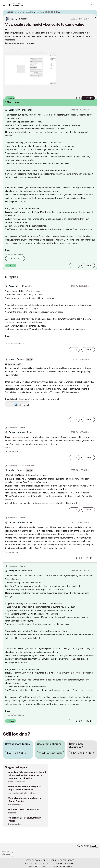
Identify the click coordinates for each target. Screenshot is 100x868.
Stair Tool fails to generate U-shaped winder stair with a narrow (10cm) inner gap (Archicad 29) (27, 775)
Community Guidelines (64, 863)
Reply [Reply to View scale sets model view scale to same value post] (90, 98)
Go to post (16, 258)
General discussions (17, 782)
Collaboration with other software (22, 793)
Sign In (96, 5)
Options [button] (93, 12)
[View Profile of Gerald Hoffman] (17, 432)
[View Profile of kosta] (14, 19)
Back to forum (15, 753)
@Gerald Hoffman (15, 475)
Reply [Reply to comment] (90, 266)
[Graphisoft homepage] (88, 846)
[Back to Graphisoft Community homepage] (17, 5)
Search (83, 5)
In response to (16, 428)
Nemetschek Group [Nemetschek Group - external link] (63, 866)
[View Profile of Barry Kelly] (14, 110)
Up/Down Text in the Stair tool (24, 809)
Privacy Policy (31, 863)
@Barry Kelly (15, 365)
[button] (30, 69)
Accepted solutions (51, 753)
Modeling (12, 813)
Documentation (15, 804)
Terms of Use (46, 863)
